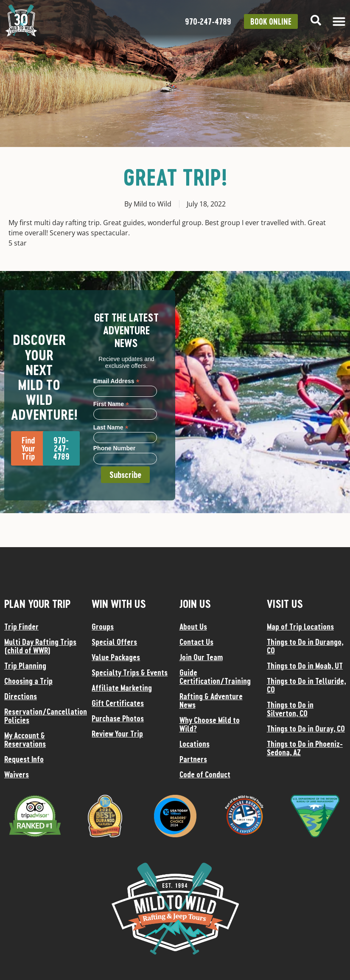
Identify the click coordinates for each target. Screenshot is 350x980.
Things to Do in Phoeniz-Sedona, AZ (305, 748)
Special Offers (114, 642)
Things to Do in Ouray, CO (306, 729)
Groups (103, 627)
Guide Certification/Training (215, 677)
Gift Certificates (118, 703)
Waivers (17, 774)
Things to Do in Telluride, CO (306, 685)
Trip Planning (25, 666)
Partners (193, 759)
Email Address (116, 381)
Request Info (24, 759)
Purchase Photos (118, 718)
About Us (193, 627)
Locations (195, 744)
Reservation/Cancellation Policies (44, 716)
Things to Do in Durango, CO (305, 646)
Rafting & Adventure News (211, 700)
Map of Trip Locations (300, 627)
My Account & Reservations (25, 740)
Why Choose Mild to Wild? (210, 724)
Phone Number (115, 448)
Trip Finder (21, 627)
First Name (111, 404)
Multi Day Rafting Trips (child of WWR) (40, 646)
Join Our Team (201, 657)
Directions (21, 696)
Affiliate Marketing (122, 688)
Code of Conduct (205, 774)
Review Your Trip (117, 734)
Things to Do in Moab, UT (305, 666)
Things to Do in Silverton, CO (290, 709)
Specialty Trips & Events (130, 672)
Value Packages (116, 657)
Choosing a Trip (28, 681)
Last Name (111, 427)
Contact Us (196, 642)
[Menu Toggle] (339, 21)
